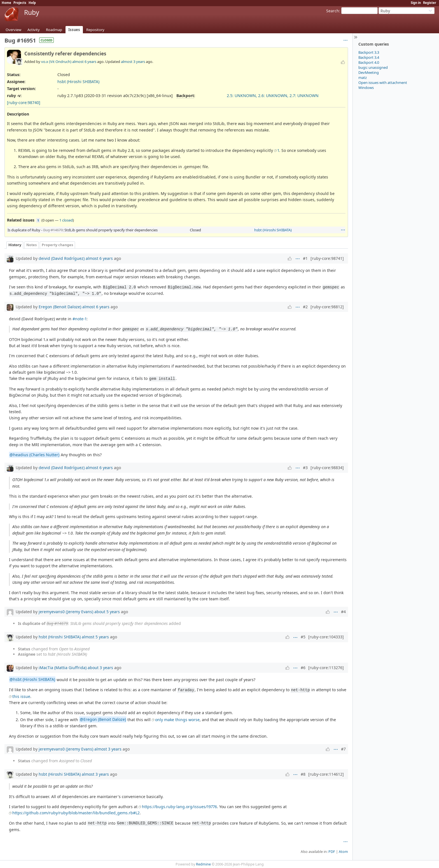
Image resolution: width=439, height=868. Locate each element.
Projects (20, 3)
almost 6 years (84, 62)
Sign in (416, 3)
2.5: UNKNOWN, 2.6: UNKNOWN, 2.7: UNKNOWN (273, 96)
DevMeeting (369, 72)
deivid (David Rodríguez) (62, 258)
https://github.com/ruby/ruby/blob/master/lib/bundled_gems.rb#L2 (76, 813)
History (15, 245)
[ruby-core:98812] (327, 307)
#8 (303, 774)
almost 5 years (95, 637)
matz (363, 77)
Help (32, 3)
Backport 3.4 (369, 57)
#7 (343, 749)
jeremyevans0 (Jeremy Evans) (66, 612)
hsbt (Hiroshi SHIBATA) (78, 82)
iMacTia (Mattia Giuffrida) (63, 668)
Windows (366, 88)
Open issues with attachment (383, 83)
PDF (332, 852)
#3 (305, 468)
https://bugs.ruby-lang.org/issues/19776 (179, 807)
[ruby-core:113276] (326, 668)
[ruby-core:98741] (327, 258)
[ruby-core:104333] (326, 637)
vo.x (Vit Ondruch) (56, 62)
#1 (305, 258)
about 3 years (100, 668)
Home (6, 3)
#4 (343, 612)
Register (430, 3)
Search (333, 11)
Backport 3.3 (369, 52)
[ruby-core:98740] (24, 103)
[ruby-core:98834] (327, 468)
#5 (303, 637)
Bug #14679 (53, 230)
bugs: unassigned (373, 67)
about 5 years (107, 612)
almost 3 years (133, 62)
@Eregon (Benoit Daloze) (103, 720)
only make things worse (177, 720)
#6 (303, 668)
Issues (74, 30)
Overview (13, 30)
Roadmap (54, 30)
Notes (31, 245)
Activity (34, 30)
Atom (343, 852)
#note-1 (80, 319)
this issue (21, 696)
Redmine (203, 864)
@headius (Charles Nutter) (34, 455)
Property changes (57, 245)
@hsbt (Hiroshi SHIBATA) (32, 680)
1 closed (66, 220)
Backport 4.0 (369, 62)
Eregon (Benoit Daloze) (60, 307)
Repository (95, 30)
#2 (305, 307)
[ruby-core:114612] (326, 774)
